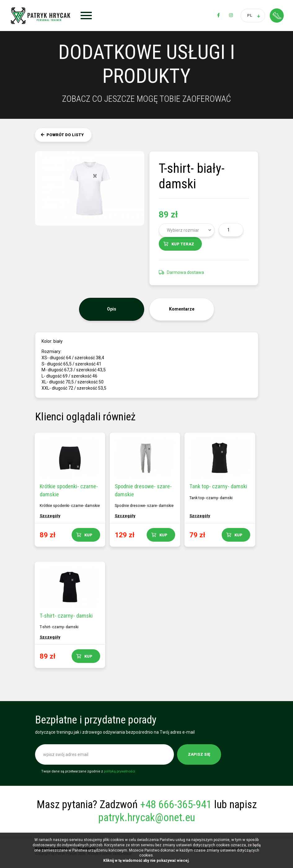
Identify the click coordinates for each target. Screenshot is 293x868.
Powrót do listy (65, 135)
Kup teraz (183, 244)
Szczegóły (51, 516)
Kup (89, 535)
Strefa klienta (277, 15)
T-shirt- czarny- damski (67, 617)
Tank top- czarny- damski (221, 486)
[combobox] (187, 230)
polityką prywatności (120, 774)
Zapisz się (199, 757)
